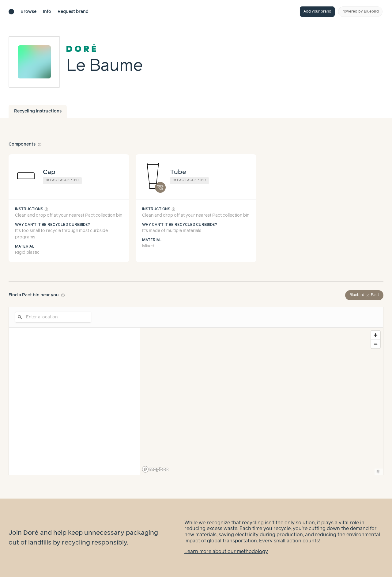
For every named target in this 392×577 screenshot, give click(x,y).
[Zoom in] (376, 335)
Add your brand (317, 11)
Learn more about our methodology (226, 552)
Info (47, 12)
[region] (262, 401)
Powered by (360, 11)
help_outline (40, 144)
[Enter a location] (53, 317)
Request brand (73, 12)
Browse (28, 12)
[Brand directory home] (11, 12)
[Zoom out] (376, 344)
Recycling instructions (38, 111)
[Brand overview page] (105, 49)
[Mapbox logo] (155, 469)
